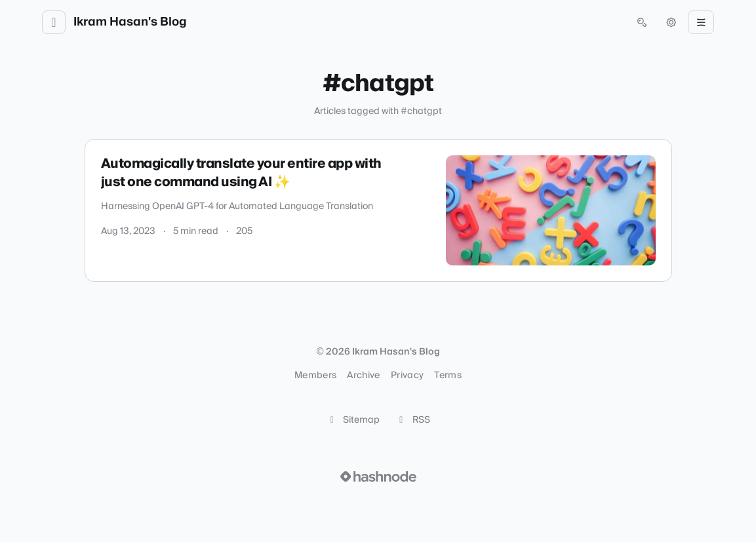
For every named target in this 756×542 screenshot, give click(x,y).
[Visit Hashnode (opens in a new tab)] (378, 476)
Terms (448, 376)
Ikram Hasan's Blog (130, 22)
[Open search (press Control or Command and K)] (642, 22)
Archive (363, 376)
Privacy (407, 376)
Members (315, 376)
